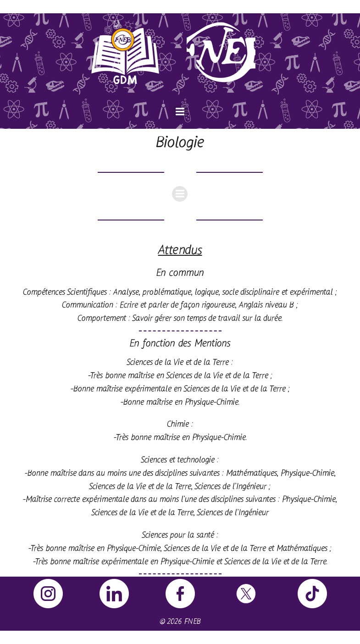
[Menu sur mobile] (180, 112)
